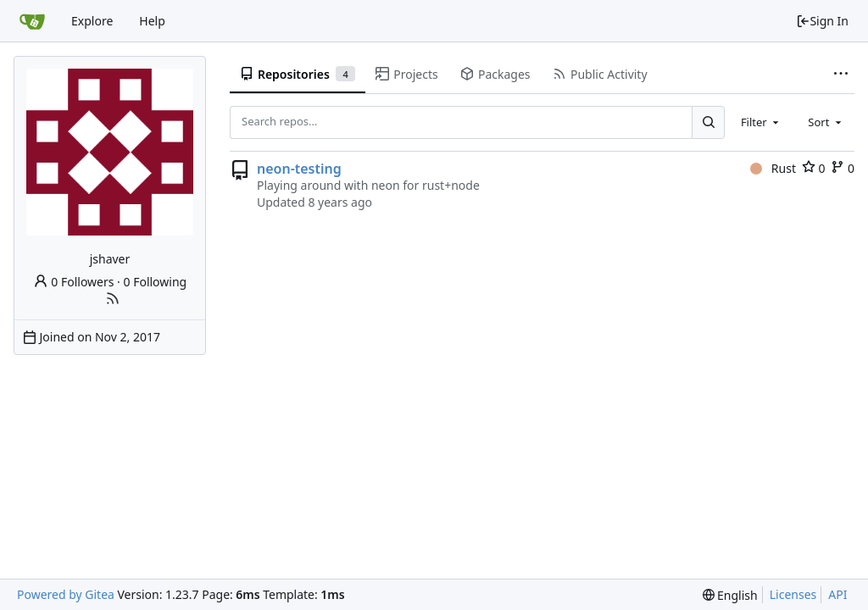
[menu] (730, 595)
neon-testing (299, 169)
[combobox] (761, 122)
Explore (92, 21)
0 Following (156, 282)
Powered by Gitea (66, 594)
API (837, 594)
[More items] (841, 75)
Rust (773, 168)
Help (152, 21)
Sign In (822, 21)
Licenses (793, 594)
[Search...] (708, 122)
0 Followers (74, 282)
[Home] (32, 21)
